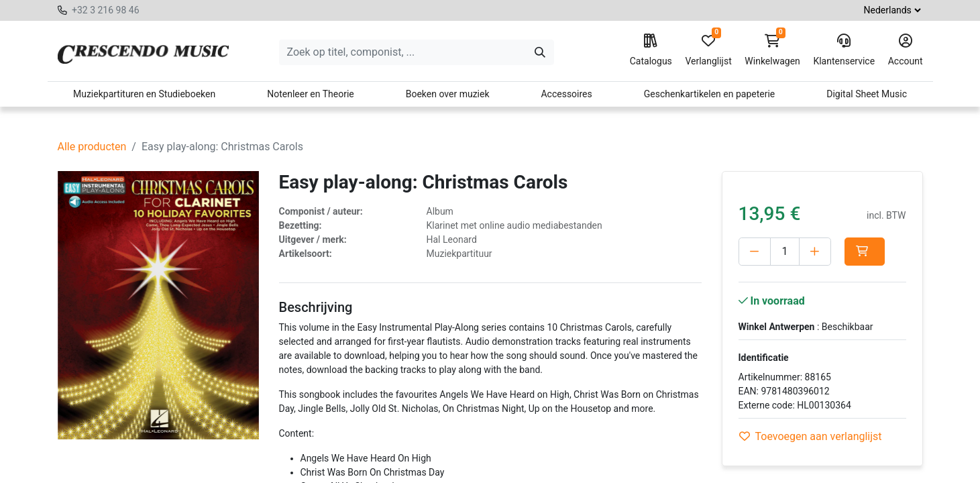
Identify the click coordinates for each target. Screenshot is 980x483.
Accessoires (566, 94)
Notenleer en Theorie (311, 94)
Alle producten (92, 147)
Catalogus (651, 50)
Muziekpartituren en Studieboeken (144, 94)
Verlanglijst (708, 50)
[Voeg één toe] (815, 252)
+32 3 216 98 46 (106, 10)
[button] (865, 252)
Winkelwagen (772, 50)
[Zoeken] (540, 52)
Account (906, 50)
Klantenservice (844, 50)
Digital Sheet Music (867, 94)
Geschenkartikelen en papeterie (710, 94)
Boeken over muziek (448, 94)
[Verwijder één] (755, 252)
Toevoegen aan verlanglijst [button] (811, 436)
